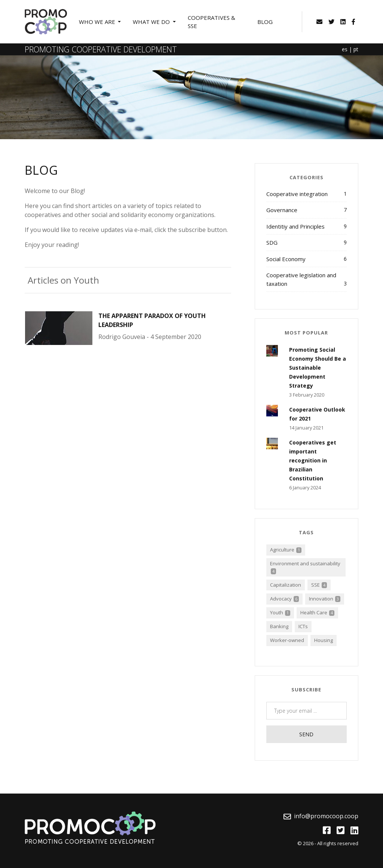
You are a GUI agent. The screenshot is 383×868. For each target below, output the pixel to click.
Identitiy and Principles (307, 226)
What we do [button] (152, 22)
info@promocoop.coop (326, 816)
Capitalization (286, 585)
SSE (319, 585)
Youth (280, 612)
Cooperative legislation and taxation (307, 279)
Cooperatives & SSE (212, 22)
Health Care (317, 612)
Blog (265, 22)
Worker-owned (287, 640)
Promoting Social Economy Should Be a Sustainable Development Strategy (318, 368)
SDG (307, 242)
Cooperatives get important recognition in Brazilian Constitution (313, 460)
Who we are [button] (98, 22)
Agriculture (286, 550)
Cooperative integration (307, 194)
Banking (279, 626)
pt (356, 49)
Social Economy (307, 259)
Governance (307, 210)
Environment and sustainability (305, 567)
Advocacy (284, 599)
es (345, 49)
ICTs (303, 626)
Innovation (325, 599)
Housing (324, 640)
